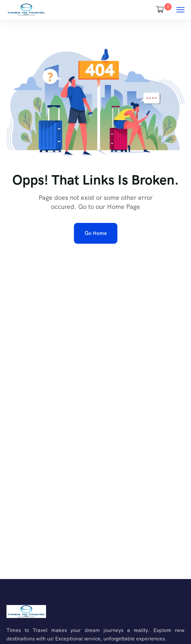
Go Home (96, 233)
